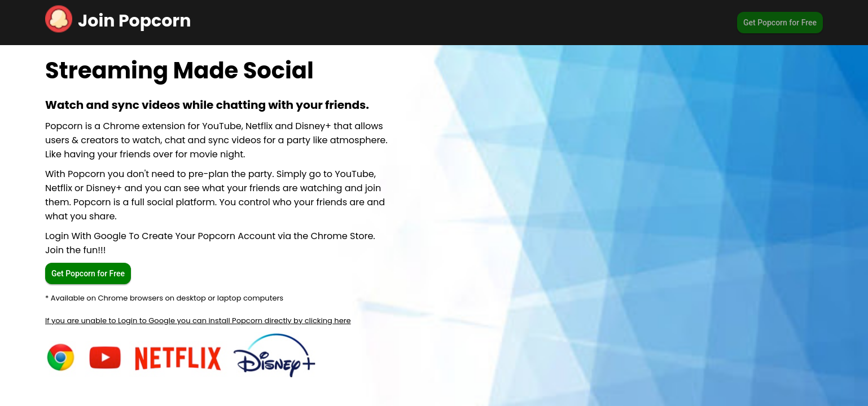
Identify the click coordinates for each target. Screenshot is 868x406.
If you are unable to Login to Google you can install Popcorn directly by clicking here (198, 321)
